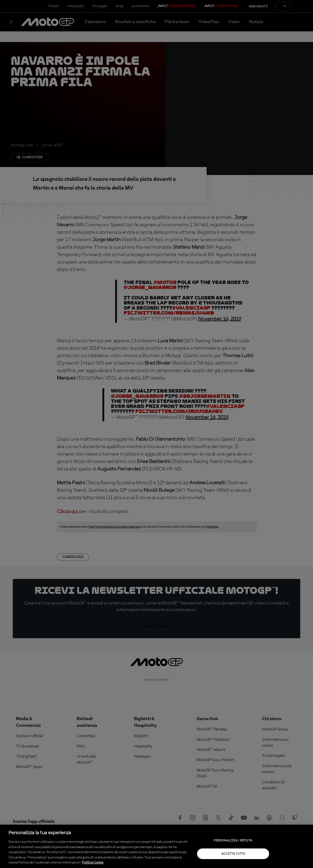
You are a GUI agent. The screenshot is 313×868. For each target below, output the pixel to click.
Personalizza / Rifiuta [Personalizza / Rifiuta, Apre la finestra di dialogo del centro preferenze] (233, 840)
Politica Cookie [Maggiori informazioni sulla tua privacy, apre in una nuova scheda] (93, 863)
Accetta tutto (233, 854)
